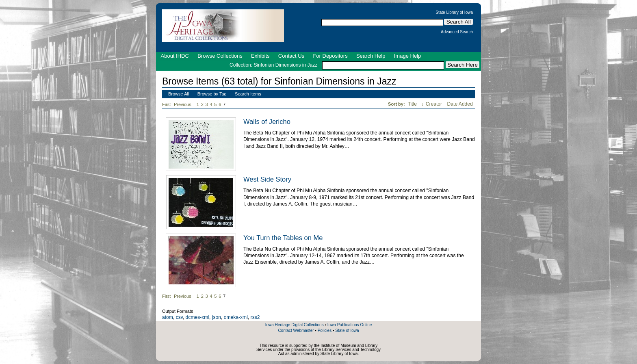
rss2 (255, 317)
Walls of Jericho (267, 121)
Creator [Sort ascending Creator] (435, 104)
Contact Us (291, 56)
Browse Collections (220, 56)
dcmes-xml (197, 317)
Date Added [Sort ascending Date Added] (460, 104)
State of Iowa (347, 330)
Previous (183, 104)
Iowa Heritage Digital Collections (295, 325)
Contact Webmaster (296, 330)
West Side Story (267, 179)
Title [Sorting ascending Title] (413, 104)
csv (179, 317)
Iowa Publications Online (350, 325)
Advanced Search (457, 32)
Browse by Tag (212, 94)
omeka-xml (236, 317)
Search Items (248, 94)
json (217, 317)
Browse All (179, 94)
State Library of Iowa (454, 13)
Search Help (371, 56)
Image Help (407, 56)
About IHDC (175, 56)
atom (168, 317)
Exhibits (260, 56)
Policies (325, 330)
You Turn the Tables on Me (283, 238)
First (166, 104)
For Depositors (330, 56)
